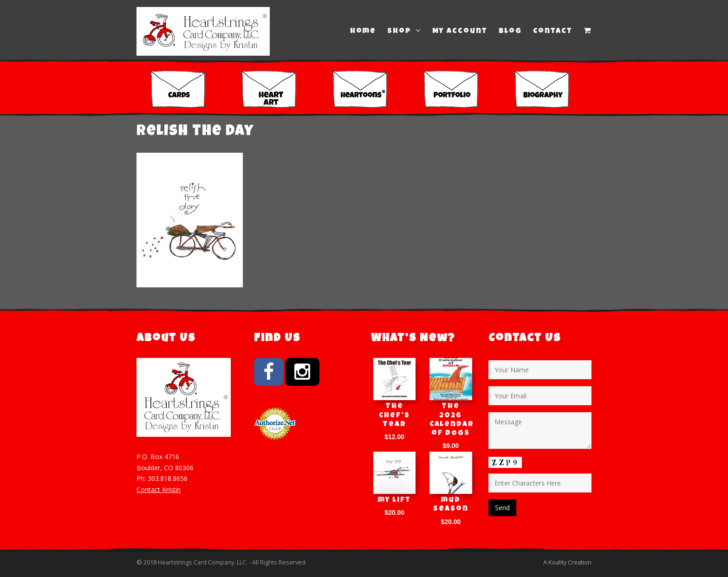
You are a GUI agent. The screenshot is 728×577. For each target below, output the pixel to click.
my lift (394, 500)
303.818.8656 (168, 478)
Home (363, 32)
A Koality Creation (567, 562)
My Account (460, 32)
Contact (553, 32)
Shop (404, 31)
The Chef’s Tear (394, 415)
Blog (510, 32)
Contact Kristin (159, 489)
